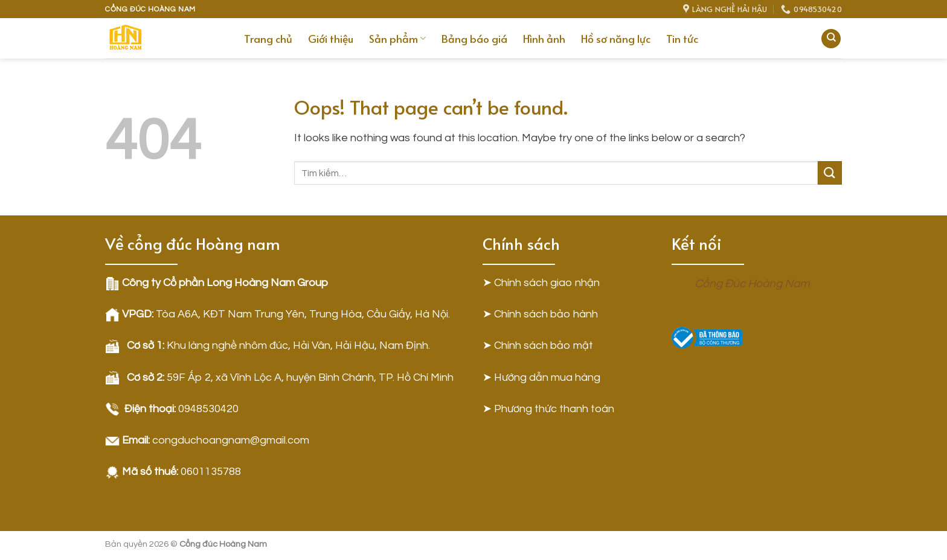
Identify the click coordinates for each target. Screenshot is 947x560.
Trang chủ (268, 39)
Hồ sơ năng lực (616, 39)
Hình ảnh (544, 39)
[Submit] (830, 173)
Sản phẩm (397, 39)
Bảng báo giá (474, 39)
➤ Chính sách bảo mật (538, 345)
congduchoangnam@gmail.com (231, 440)
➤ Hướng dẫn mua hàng (541, 377)
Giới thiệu (331, 39)
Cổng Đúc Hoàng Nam (752, 284)
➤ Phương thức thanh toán (548, 409)
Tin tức (682, 39)
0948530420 (208, 409)
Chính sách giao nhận (547, 283)
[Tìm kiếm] (831, 39)
